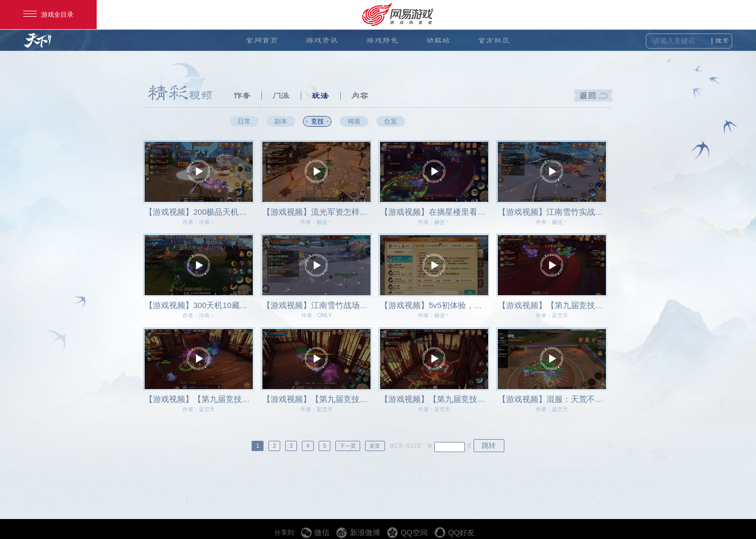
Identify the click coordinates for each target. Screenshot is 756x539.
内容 (360, 95)
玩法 (320, 95)
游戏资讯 (322, 40)
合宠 (390, 121)
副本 (281, 121)
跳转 (489, 445)
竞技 (318, 121)
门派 (281, 95)
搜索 (722, 41)
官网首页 (262, 40)
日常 (244, 121)
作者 (242, 95)
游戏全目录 (48, 15)
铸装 (354, 121)
